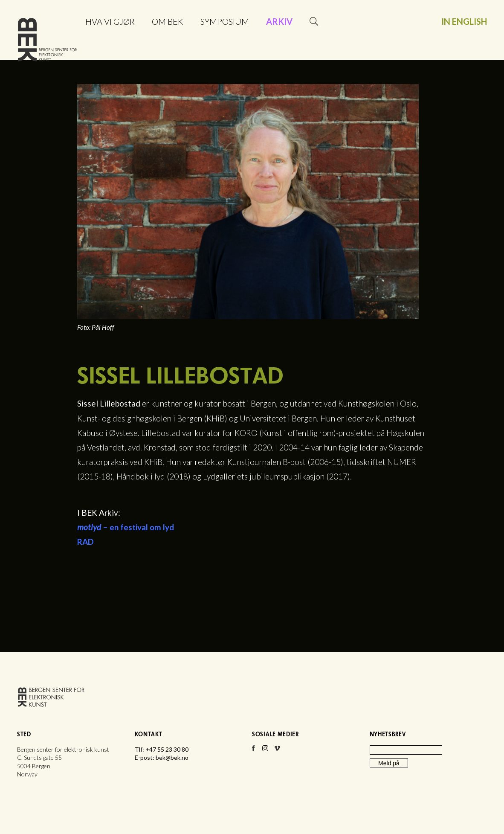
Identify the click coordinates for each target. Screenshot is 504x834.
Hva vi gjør (110, 21)
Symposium (225, 21)
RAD (85, 542)
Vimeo (277, 751)
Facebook (253, 751)
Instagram (265, 751)
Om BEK (168, 21)
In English (464, 21)
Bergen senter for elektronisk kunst (47, 42)
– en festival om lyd (126, 527)
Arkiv (279, 21)
